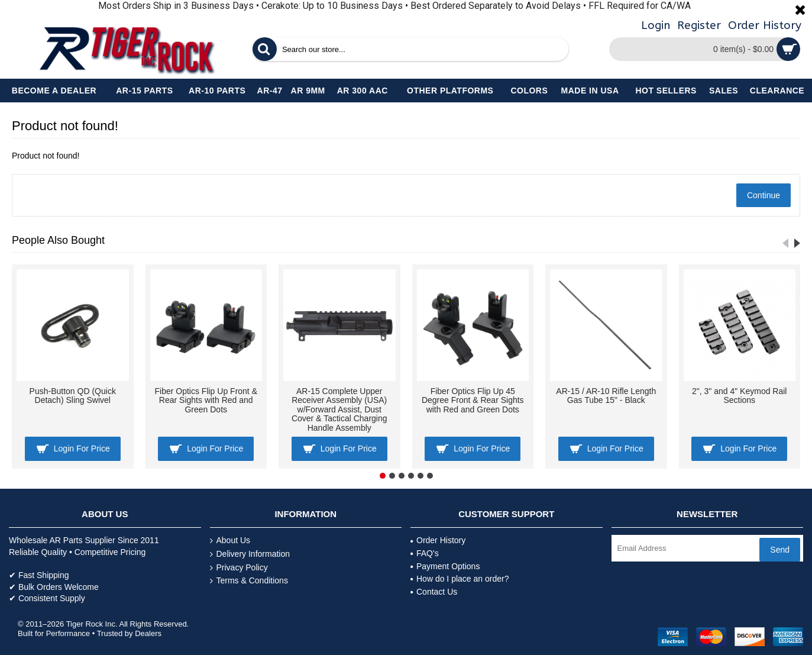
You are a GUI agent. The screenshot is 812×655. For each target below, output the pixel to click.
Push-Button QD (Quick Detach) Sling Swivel (73, 396)
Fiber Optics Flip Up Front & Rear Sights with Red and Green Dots (206, 400)
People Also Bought (58, 240)
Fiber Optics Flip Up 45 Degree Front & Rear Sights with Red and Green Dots (473, 400)
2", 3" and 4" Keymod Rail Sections (739, 396)
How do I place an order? (460, 579)
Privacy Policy (239, 568)
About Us (230, 541)
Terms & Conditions (249, 581)
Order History (438, 540)
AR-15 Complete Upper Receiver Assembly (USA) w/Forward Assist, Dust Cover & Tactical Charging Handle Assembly (339, 409)
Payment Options (445, 566)
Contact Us (434, 592)
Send (780, 550)
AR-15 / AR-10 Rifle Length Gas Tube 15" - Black (606, 396)
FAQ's (425, 553)
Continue (764, 195)
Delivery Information (250, 554)
